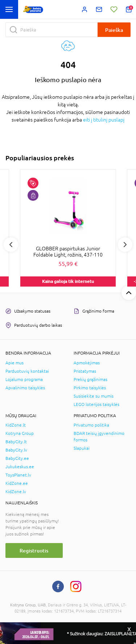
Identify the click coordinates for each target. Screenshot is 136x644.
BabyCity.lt (16, 442)
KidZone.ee (17, 483)
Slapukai (82, 448)
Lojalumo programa (24, 380)
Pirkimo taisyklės (90, 388)
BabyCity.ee (17, 458)
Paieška (114, 30)
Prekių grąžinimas (90, 380)
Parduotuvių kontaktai (27, 371)
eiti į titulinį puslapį (104, 120)
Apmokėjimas (87, 363)
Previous (11, 245)
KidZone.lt (16, 425)
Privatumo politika (91, 425)
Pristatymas (85, 371)
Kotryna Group (20, 433)
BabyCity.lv (16, 450)
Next (125, 245)
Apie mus (15, 363)
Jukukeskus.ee (20, 467)
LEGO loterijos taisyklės (96, 404)
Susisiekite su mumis (94, 396)
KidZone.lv (16, 492)
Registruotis (34, 550)
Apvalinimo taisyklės (25, 388)
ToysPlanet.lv (18, 475)
